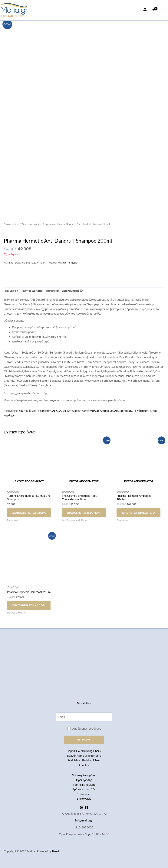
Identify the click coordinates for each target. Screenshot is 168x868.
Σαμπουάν (49, 224)
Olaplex (84, 765)
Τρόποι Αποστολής (84, 789)
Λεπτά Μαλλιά (90, 411)
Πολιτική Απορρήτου (84, 775)
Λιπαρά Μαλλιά (109, 411)
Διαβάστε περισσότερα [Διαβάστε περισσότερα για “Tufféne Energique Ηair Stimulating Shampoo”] (29, 513)
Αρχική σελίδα (12, 224)
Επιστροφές (84, 794)
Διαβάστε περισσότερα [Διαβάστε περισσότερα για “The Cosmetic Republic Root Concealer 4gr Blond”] (84, 513)
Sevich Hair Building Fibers (84, 760)
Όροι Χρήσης (84, 780)
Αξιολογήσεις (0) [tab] (73, 291)
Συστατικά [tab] (52, 291)
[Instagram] (82, 808)
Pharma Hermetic (67, 263)
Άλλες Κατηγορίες (31, 224)
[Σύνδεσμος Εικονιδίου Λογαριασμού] (145, 9)
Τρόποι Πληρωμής (84, 785)
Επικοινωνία (84, 799)
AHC (55, 411)
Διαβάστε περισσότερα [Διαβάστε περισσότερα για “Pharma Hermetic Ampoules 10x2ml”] (138, 513)
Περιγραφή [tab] (11, 291)
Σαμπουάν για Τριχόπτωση (35, 411)
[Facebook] (86, 808)
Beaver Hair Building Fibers (84, 756)
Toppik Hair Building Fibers (84, 751)
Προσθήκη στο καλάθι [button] (29, 605)
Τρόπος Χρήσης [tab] (32, 291)
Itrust (56, 851)
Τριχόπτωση (141, 411)
